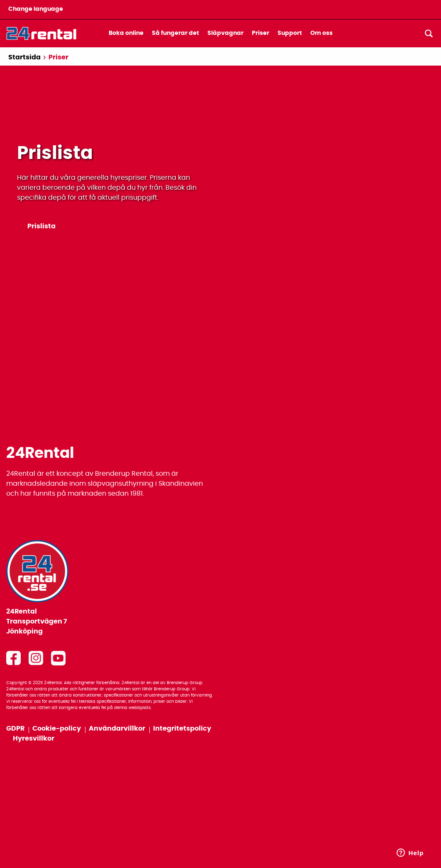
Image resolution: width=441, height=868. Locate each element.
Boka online (126, 33)
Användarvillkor (118, 729)
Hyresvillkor (34, 738)
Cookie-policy (57, 729)
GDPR (16, 729)
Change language (36, 9)
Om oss (322, 33)
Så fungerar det (175, 33)
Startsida (24, 57)
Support (290, 33)
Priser (261, 33)
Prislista (41, 226)
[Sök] (429, 33)
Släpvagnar (225, 33)
